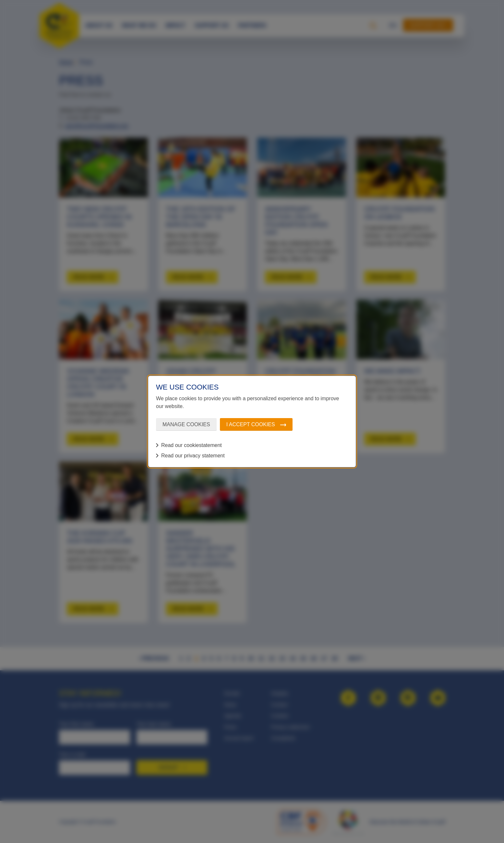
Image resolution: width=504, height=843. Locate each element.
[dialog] (252, 422)
